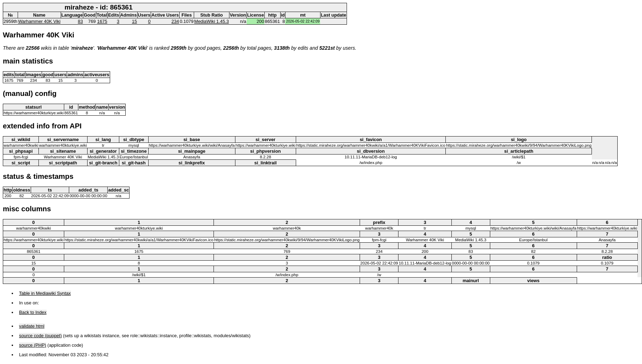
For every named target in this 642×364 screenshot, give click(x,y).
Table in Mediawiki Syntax (45, 293)
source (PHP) (33, 345)
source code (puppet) (40, 336)
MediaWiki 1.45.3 (211, 21)
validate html (32, 326)
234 (175, 21)
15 (134, 21)
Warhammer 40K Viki (39, 21)
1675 (102, 21)
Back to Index (33, 312)
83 (80, 21)
